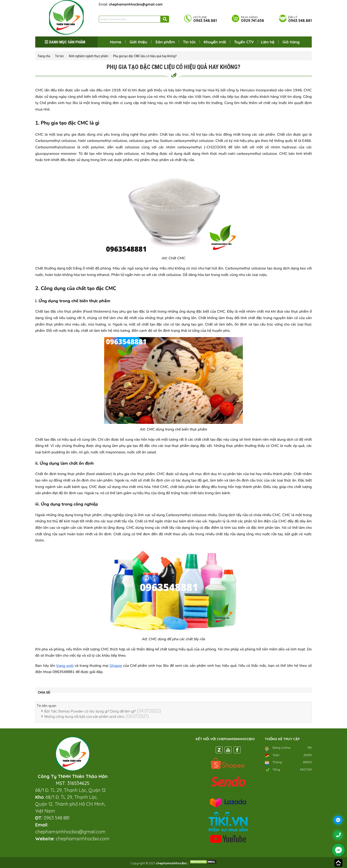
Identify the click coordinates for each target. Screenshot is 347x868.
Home (116, 42)
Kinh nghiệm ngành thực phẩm (89, 56)
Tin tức (189, 42)
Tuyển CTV (244, 42)
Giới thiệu (138, 42)
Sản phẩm (165, 42)
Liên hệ (268, 42)
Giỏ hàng (291, 42)
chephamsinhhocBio (171, 863)
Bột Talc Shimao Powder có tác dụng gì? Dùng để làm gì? (90, 711)
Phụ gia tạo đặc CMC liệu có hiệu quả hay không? (145, 56)
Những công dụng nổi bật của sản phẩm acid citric (84, 717)
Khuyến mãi (215, 42)
